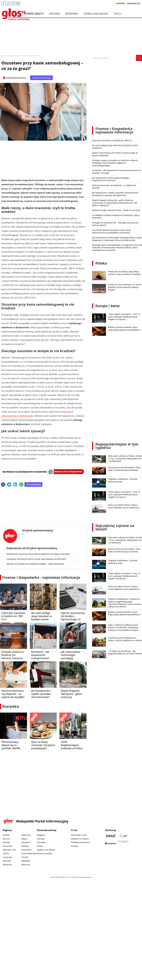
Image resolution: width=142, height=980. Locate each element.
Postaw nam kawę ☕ (41, 78)
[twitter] (9, 485)
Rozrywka (72, 14)
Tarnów (25, 857)
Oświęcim (26, 842)
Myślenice (7, 865)
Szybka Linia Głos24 (96, 14)
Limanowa (7, 857)
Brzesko (6, 842)
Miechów (7, 861)
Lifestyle (41, 839)
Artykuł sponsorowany (16, 78)
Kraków (6, 835)
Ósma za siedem (45, 853)
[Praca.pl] (111, 836)
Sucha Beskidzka (29, 853)
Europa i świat (108, 306)
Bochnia (7, 839)
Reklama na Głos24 (80, 839)
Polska (101, 263)
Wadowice (26, 861)
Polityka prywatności (80, 842)
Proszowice (26, 850)
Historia (54, 14)
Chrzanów (7, 846)
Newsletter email (79, 835)
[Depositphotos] (111, 843)
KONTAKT (121, 3)
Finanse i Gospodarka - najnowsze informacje (41, 577)
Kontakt (75, 846)
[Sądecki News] (123, 836)
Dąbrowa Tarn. (10, 850)
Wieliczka (26, 865)
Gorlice (6, 853)
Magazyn (41, 835)
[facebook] (3, 485)
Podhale (25, 846)
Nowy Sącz (26, 835)
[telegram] (15, 485)
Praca (117, 14)
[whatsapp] (21, 485)
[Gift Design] (123, 843)
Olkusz (24, 839)
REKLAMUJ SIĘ (134, 3)
